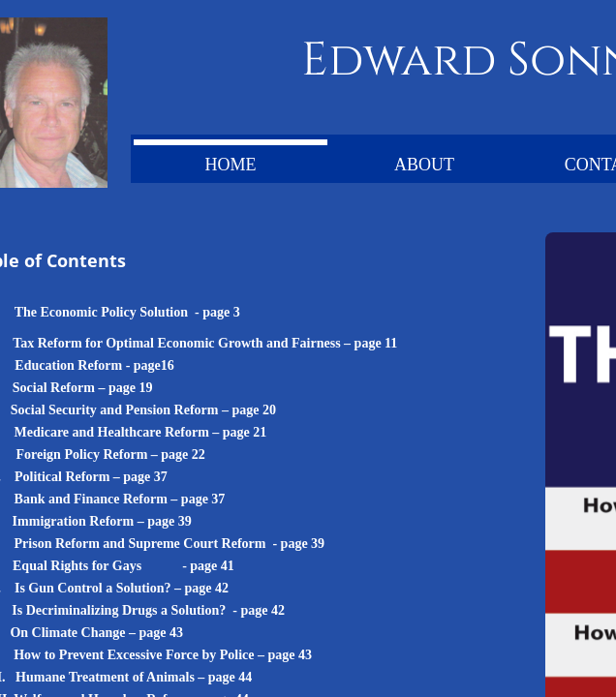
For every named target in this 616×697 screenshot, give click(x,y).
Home (231, 165)
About (424, 165)
